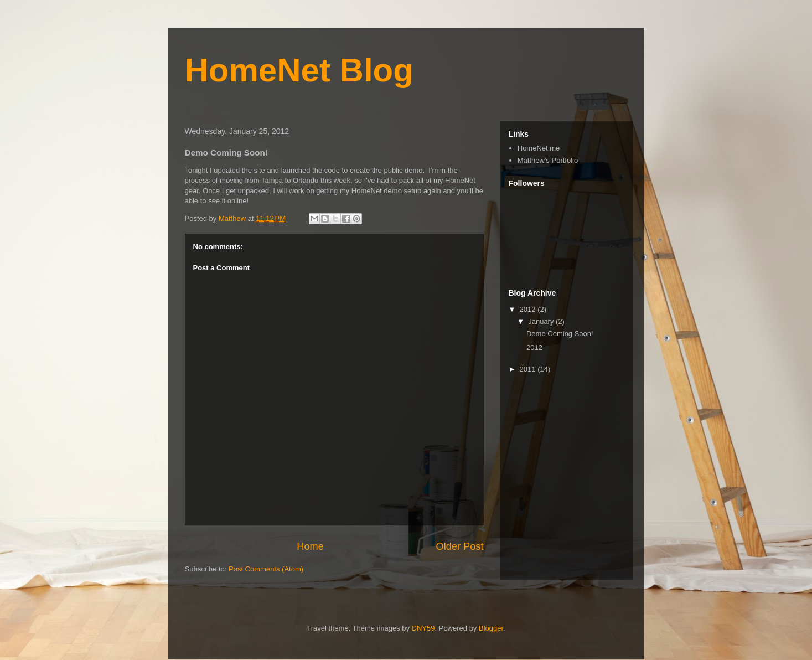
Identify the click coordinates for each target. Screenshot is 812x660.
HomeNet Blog (299, 70)
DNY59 (423, 628)
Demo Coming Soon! (560, 334)
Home (310, 546)
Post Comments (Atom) (266, 569)
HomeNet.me (539, 148)
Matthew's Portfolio (548, 160)
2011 (529, 369)
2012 (529, 309)
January (542, 321)
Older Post (460, 546)
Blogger (491, 628)
